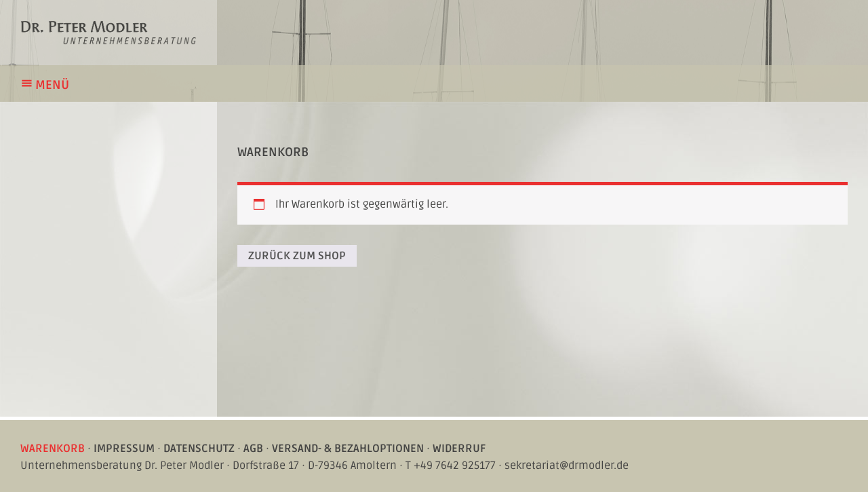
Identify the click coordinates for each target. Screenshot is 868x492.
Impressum (124, 449)
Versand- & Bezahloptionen (348, 449)
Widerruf (459, 449)
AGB (253, 449)
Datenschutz (199, 449)
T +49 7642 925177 (451, 466)
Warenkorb (53, 449)
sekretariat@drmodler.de (567, 466)
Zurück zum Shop (297, 256)
